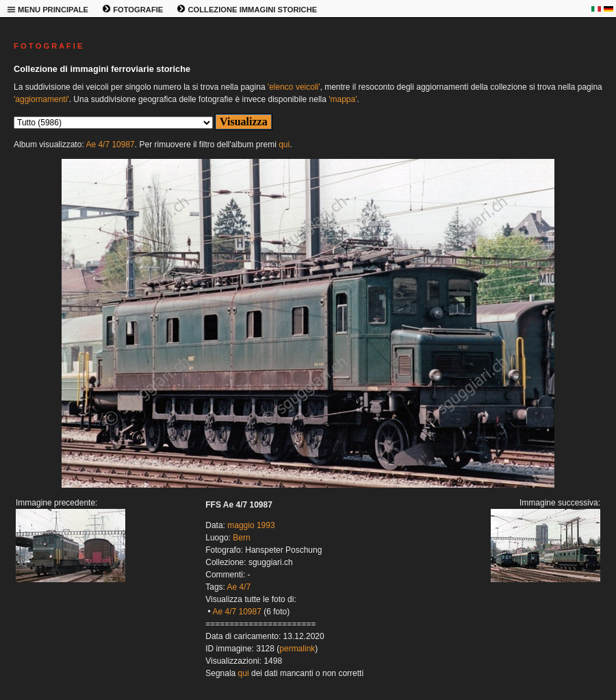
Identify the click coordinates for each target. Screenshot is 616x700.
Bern (241, 538)
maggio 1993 (251, 525)
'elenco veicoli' (294, 87)
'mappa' (343, 99)
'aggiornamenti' (41, 99)
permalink (297, 649)
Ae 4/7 (239, 587)
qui (284, 145)
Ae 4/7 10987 (110, 145)
